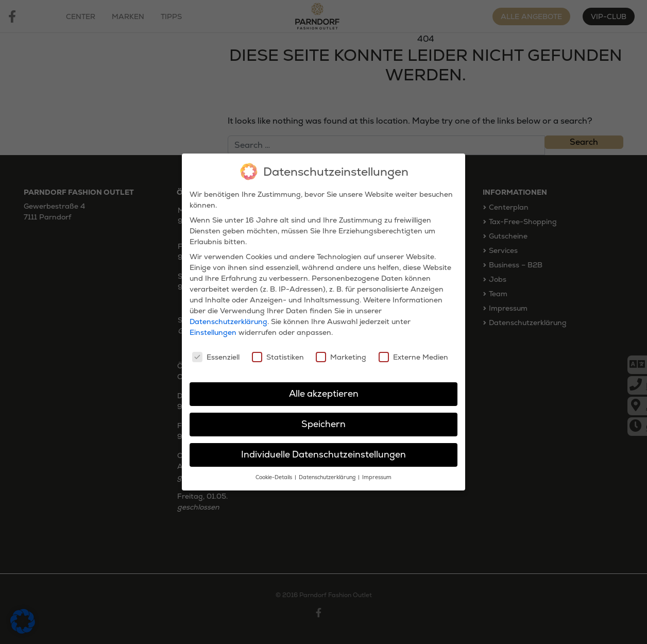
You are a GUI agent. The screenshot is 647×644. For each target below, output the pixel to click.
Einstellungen (213, 332)
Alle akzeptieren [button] (324, 393)
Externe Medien (413, 356)
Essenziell (216, 356)
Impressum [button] (377, 476)
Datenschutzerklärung (228, 321)
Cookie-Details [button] (275, 476)
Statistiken (278, 356)
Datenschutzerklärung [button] (328, 476)
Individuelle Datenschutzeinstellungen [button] (323, 453)
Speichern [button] (323, 423)
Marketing (341, 356)
